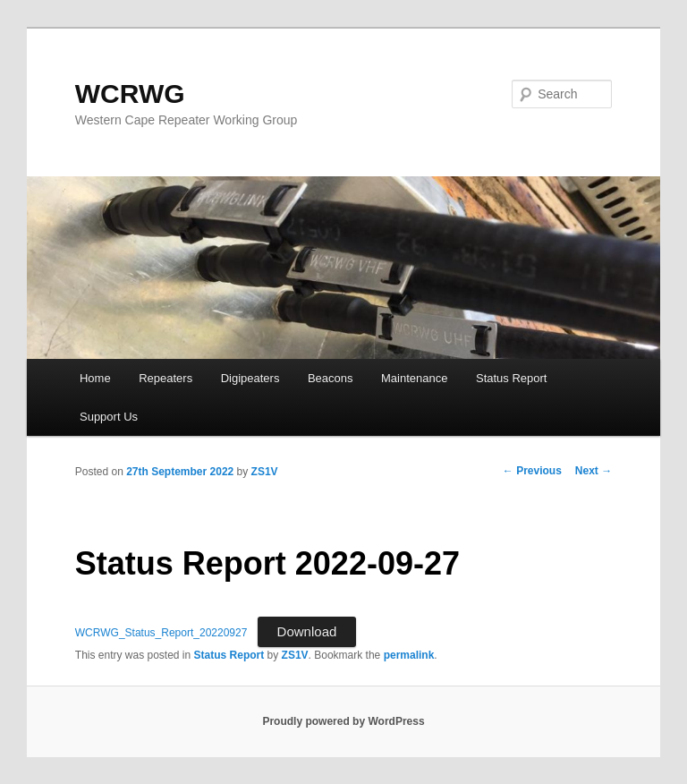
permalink (409, 655)
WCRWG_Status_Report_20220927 (161, 633)
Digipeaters (250, 378)
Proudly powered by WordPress (343, 721)
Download (307, 631)
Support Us (109, 417)
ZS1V (265, 472)
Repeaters (165, 378)
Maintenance (414, 378)
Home (95, 378)
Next (594, 471)
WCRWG (130, 94)
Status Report (512, 378)
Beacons (331, 378)
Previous (532, 471)
